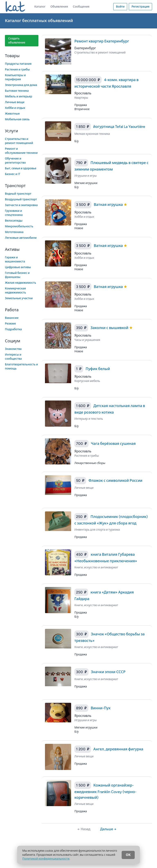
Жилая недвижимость (21, 283)
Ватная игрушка (109, 205)
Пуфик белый (98, 369)
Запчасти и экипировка (21, 205)
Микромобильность (19, 226)
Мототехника (14, 232)
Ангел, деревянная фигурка (118, 749)
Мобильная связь (17, 119)
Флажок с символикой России (116, 481)
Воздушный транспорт (21, 199)
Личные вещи (15, 102)
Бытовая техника (17, 91)
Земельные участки (19, 298)
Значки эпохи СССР (108, 672)
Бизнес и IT (13, 174)
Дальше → (108, 829)
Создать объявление (17, 41)
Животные (12, 114)
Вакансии (12, 318)
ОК (128, 855)
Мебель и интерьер (19, 97)
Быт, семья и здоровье (21, 168)
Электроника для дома (21, 85)
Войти (120, 7)
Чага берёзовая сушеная (113, 444)
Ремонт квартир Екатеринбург (102, 41)
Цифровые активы (18, 267)
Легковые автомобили (21, 238)
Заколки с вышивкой (110, 328)
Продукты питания (18, 64)
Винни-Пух (101, 708)
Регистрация (140, 7)
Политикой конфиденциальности (46, 859)
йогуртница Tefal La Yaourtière (119, 127)
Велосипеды (14, 221)
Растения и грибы (17, 70)
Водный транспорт (18, 194)
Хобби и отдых (15, 108)
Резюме (10, 324)
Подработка (13, 329)
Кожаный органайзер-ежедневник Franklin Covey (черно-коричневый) (105, 791)
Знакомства (13, 349)
